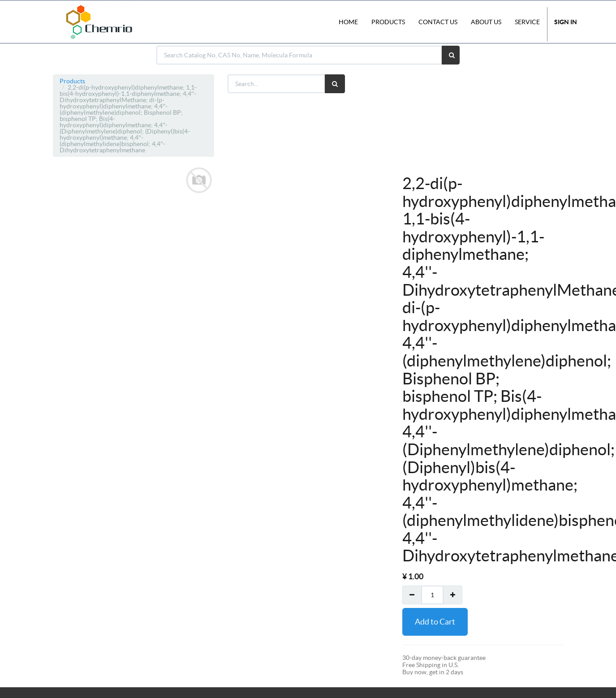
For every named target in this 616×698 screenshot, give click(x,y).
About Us (486, 22)
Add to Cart (435, 622)
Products (72, 81)
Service (527, 22)
